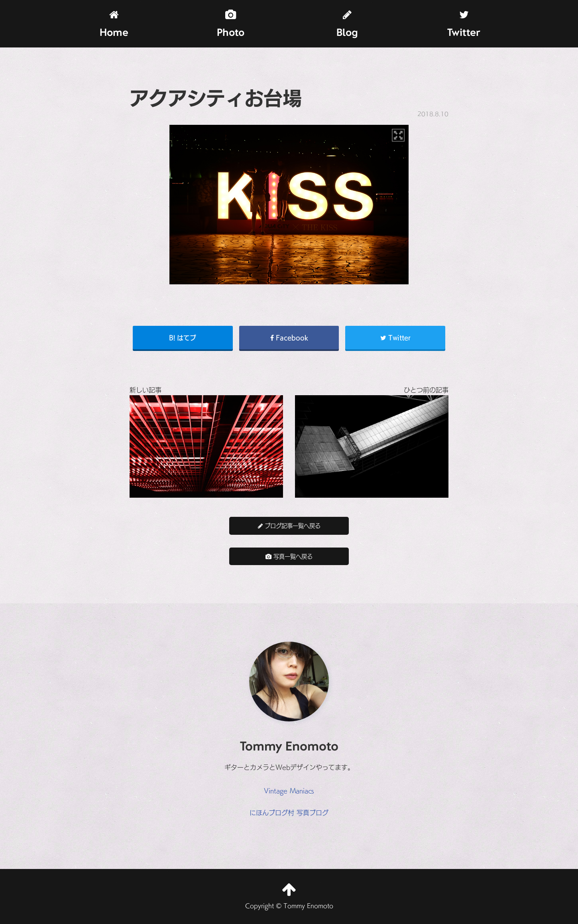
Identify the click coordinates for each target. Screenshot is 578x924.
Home (114, 24)
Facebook (289, 337)
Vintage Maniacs (289, 790)
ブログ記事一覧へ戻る (289, 525)
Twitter (464, 24)
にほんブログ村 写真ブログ (289, 812)
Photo (231, 24)
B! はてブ (183, 337)
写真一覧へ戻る (289, 556)
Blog (347, 24)
